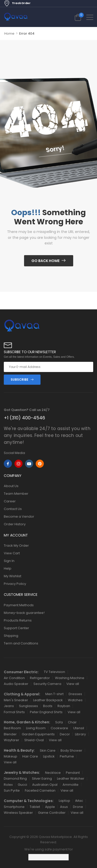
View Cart (12, 553)
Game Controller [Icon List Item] (52, 813)
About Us (11, 486)
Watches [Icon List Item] (75, 700)
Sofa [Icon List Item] (59, 722)
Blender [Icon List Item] (10, 734)
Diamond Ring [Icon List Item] (15, 779)
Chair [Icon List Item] (72, 722)
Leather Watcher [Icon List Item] (71, 779)
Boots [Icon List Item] (48, 706)
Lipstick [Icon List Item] (49, 756)
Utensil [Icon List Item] (79, 728)
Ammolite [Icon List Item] (71, 785)
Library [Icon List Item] (80, 734)
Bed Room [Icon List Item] (12, 728)
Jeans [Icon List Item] (9, 706)
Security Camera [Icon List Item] (47, 684)
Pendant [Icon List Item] (73, 773)
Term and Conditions (21, 643)
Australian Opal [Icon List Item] (45, 785)
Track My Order (16, 546)
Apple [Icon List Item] (50, 807)
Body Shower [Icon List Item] (71, 750)
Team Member (16, 494)
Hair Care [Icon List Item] (30, 756)
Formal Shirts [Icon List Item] (14, 712)
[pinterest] (40, 464)
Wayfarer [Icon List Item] (12, 740)
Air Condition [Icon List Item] (14, 678)
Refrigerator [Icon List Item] (40, 678)
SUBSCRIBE (20, 380)
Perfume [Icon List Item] (67, 756)
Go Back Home (45, 261)
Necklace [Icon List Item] (53, 773)
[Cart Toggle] (78, 17)
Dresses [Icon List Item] (75, 694)
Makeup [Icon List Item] (11, 756)
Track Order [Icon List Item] (17, 3)
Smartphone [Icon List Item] (14, 807)
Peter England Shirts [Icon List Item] (46, 712)
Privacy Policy (15, 584)
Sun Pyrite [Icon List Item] (12, 790)
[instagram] (18, 464)
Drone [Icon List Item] (78, 807)
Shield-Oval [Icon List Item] (34, 740)
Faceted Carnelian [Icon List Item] (40, 790)
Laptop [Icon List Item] (64, 801)
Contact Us (13, 509)
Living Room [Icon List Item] (36, 728)
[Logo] (16, 17)
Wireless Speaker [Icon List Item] (18, 813)
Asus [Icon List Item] (64, 807)
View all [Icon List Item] (73, 684)
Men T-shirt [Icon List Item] (54, 694)
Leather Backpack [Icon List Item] (48, 700)
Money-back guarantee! (24, 613)
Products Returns (18, 620)
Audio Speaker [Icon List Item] (16, 684)
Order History (15, 524)
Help (8, 568)
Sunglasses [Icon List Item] (28, 706)
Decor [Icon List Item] (65, 734)
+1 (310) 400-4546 (24, 418)
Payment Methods (19, 605)
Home (9, 33)
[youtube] (29, 464)
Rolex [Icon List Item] (8, 785)
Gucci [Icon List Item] (22, 785)
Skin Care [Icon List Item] (48, 750)
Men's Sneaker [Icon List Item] (16, 700)
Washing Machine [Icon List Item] (70, 678)
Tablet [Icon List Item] (35, 807)
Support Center (16, 628)
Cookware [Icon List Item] (59, 728)
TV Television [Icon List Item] (54, 672)
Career (10, 501)
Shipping (11, 636)
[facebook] (8, 464)
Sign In (9, 561)
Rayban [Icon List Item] (64, 706)
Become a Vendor (19, 516)
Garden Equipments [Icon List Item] (38, 734)
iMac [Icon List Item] (79, 801)
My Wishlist (13, 576)
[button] (90, 17)
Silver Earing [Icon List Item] (42, 779)
